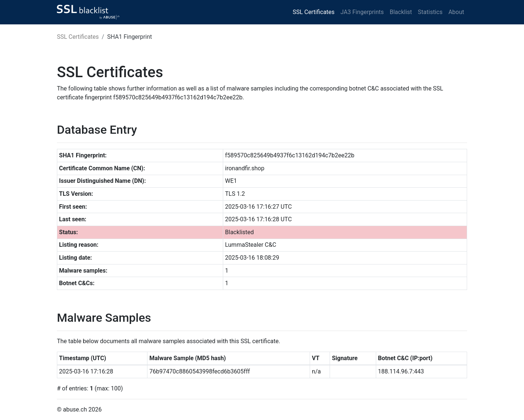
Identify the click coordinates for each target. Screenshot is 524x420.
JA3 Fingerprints (362, 12)
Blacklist (401, 12)
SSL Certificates (314, 12)
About (456, 12)
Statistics (430, 12)
